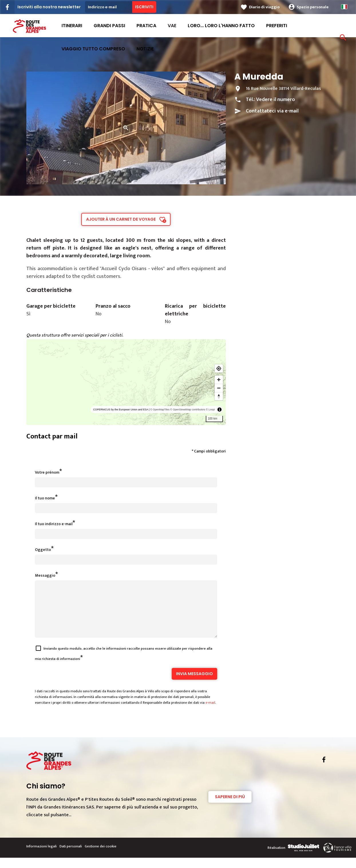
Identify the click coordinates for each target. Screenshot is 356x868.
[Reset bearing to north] (219, 396)
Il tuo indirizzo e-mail (54, 524)
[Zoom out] (219, 388)
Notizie (145, 49)
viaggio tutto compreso (93, 49)
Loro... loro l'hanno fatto (221, 26)
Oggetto (43, 550)
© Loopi (210, 410)
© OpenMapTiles (160, 410)
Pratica (146, 26)
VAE (172, 26)
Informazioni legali (41, 857)
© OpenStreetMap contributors (188, 410)
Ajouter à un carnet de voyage (121, 219)
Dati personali (71, 857)
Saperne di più (230, 807)
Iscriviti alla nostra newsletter (49, 7)
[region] (126, 382)
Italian (344, 7)
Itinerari (72, 26)
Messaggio (45, 575)
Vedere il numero (276, 100)
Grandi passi (109, 26)
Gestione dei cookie (101, 857)
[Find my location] (219, 368)
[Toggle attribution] (219, 410)
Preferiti (277, 26)
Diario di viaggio (264, 7)
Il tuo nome (45, 498)
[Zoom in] (219, 380)
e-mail (210, 713)
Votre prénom (47, 472)
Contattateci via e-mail (272, 111)
